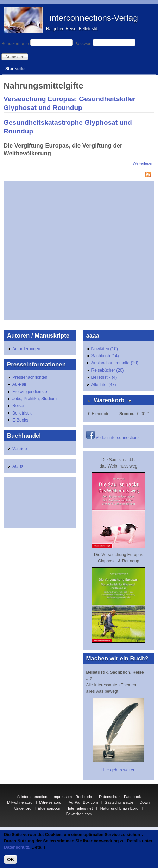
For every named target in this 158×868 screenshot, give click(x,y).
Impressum (62, 797)
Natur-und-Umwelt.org (119, 808)
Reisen (19, 406)
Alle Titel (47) (104, 385)
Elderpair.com (49, 808)
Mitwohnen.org (20, 802)
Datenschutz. (17, 847)
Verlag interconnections (118, 438)
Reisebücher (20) (108, 370)
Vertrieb (20, 449)
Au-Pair (19, 384)
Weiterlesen (143, 163)
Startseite (15, 69)
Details (39, 847)
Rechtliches (85, 797)
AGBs (18, 466)
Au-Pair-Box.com (83, 802)
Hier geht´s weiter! (118, 770)
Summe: (128, 414)
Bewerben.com (79, 814)
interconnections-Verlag (94, 18)
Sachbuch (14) (105, 356)
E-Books (20, 420)
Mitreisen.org (50, 802)
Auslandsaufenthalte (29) (115, 363)
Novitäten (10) (105, 349)
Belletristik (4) (104, 377)
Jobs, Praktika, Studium (34, 399)
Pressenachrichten (30, 377)
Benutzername (15, 44)
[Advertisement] (66, 250)
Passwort (83, 44)
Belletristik (22, 413)
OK (11, 859)
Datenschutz (110, 797)
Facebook (132, 797)
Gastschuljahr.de (119, 802)
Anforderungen (26, 349)
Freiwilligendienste (30, 392)
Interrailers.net (80, 808)
